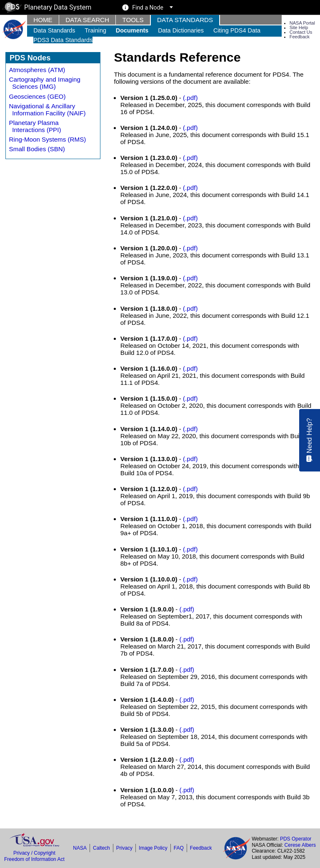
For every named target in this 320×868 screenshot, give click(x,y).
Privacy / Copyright (34, 853)
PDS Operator (296, 839)
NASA (80, 848)
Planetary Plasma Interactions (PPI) (35, 126)
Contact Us (301, 32)
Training (95, 30)
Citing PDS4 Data (237, 30)
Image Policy (153, 848)
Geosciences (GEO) (37, 96)
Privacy (124, 848)
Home (43, 20)
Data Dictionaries (181, 30)
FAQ (179, 848)
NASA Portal (302, 23)
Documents (132, 30)
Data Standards (185, 20)
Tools (133, 20)
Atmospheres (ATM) (37, 70)
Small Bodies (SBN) (37, 149)
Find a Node (148, 7)
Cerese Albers (300, 845)
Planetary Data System (47, 7)
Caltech (101, 848)
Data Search (87, 20)
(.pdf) (190, 98)
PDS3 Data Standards (63, 40)
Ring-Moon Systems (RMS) (48, 139)
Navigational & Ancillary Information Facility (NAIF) (47, 110)
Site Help (299, 27)
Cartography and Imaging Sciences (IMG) (45, 83)
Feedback (300, 37)
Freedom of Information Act (34, 859)
